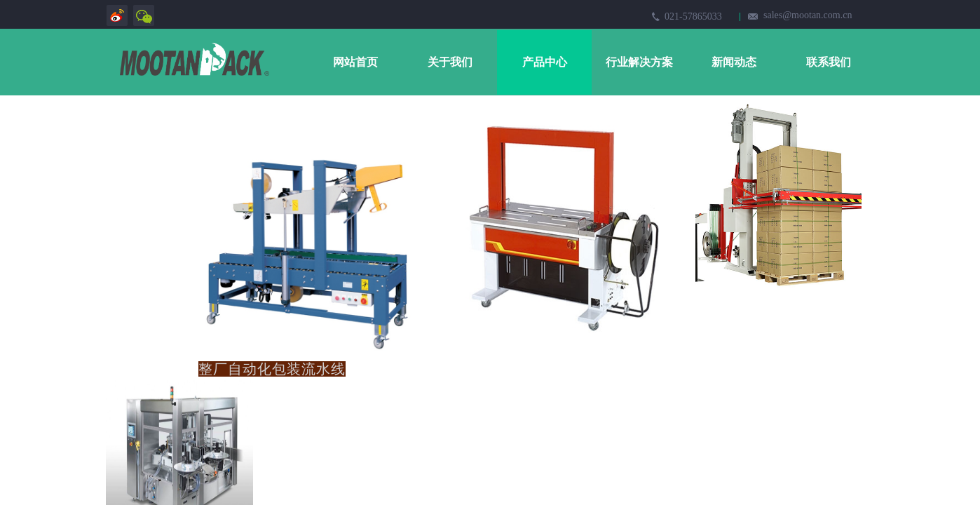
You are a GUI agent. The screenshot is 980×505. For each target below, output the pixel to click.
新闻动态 (734, 62)
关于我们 (450, 62)
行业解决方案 (639, 62)
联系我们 (829, 62)
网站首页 (355, 62)
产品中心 (545, 62)
